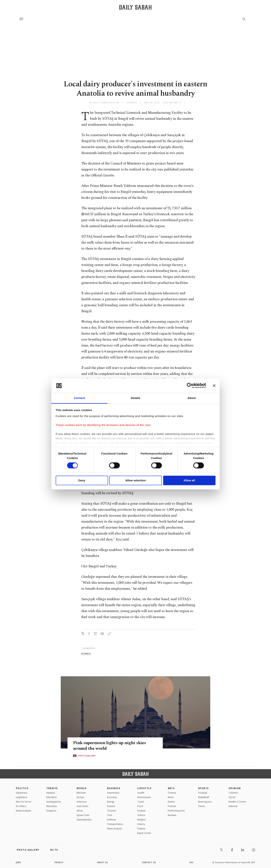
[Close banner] (214, 386)
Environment (144, 797)
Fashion (141, 811)
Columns (233, 793)
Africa (80, 811)
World (82, 788)
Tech (110, 815)
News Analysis (23, 811)
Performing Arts (176, 811)
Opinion (235, 788)
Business (114, 788)
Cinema (172, 793)
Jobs (19, 862)
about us (103, 862)
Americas (82, 802)
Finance (111, 806)
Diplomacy (22, 793)
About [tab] (192, 398)
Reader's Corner (237, 802)
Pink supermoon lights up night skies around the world (111, 745)
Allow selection (135, 480)
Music (171, 797)
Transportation (115, 824)
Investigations (54, 802)
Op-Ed (232, 797)
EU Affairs (21, 806)
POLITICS (22, 788)
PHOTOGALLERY (87, 756)
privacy (59, 862)
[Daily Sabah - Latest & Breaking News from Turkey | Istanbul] (135, 7)
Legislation (22, 797)
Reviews (172, 815)
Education (52, 797)
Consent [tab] (80, 398)
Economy (112, 797)
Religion (142, 820)
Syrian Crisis (83, 815)
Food (140, 806)
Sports (203, 788)
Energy (111, 802)
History (141, 824)
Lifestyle (144, 788)
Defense (111, 820)
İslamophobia (84, 820)
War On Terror (24, 802)
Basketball (204, 797)
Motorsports (205, 802)
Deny (82, 480)
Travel (141, 802)
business (86, 654)
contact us (149, 862)
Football (203, 793)
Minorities (52, 806)
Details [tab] (135, 398)
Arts (171, 788)
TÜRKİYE (52, 788)
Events (171, 802)
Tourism (111, 811)
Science (141, 815)
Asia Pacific (83, 806)
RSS (191, 862)
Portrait (172, 806)
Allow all (189, 480)
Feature (141, 829)
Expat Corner (144, 833)
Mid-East (81, 793)
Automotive (113, 793)
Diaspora (51, 811)
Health (141, 793)
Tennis (202, 806)
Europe (80, 797)
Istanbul (51, 793)
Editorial (233, 806)
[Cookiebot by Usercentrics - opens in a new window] (190, 386)
